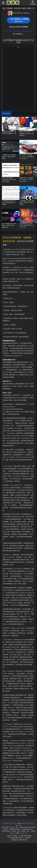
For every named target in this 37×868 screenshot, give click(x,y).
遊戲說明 (28, 838)
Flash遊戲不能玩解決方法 (16, 838)
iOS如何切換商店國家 (25, 836)
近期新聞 (7, 113)
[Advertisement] (17, 65)
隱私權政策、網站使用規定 (19, 840)
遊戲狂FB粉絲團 (12, 836)
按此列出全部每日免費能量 (18, 27)
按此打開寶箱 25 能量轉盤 (18, 20)
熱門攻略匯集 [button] (18, 34)
